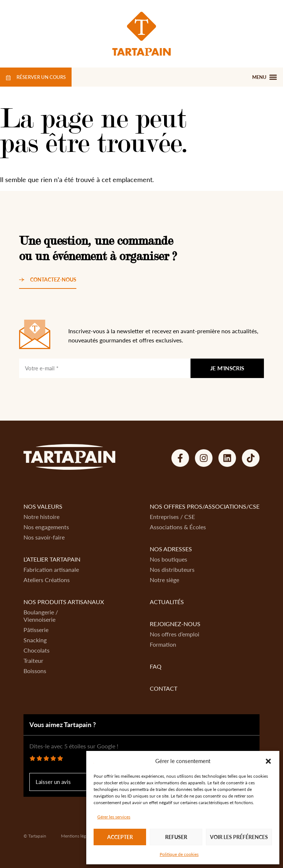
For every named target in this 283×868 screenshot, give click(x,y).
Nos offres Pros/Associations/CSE (205, 506)
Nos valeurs (43, 506)
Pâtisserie (36, 630)
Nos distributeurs (172, 569)
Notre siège (164, 580)
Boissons (35, 671)
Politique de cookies (179, 854)
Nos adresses (171, 549)
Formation (163, 644)
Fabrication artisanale (51, 569)
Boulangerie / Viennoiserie (41, 616)
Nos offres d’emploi (175, 634)
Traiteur (33, 660)
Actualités (167, 602)
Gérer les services (114, 817)
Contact (164, 688)
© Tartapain (35, 836)
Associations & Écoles (178, 527)
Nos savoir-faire (44, 537)
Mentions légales (77, 836)
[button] (268, 761)
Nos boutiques (168, 559)
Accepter (120, 837)
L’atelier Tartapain (52, 559)
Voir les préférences (239, 837)
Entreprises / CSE (172, 517)
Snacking (35, 640)
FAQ (156, 666)
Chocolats (37, 650)
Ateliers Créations (47, 580)
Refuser (176, 837)
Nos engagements (46, 527)
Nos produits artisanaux (64, 602)
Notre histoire (41, 517)
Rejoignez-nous (175, 624)
